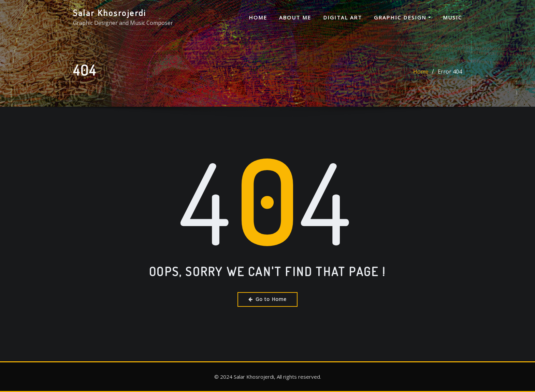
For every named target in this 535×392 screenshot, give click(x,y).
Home (258, 17)
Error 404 (450, 72)
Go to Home (267, 299)
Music (452, 17)
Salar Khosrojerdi (110, 13)
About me (295, 17)
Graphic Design (402, 17)
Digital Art (343, 17)
